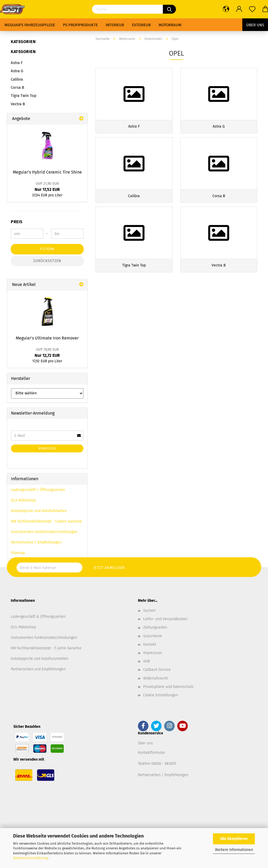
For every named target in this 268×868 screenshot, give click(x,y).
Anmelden (47, 448)
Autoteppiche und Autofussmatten (39, 659)
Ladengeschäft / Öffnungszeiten (38, 490)
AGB (146, 661)
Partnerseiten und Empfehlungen (38, 669)
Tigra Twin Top (24, 96)
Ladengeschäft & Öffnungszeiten (38, 617)
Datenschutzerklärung (30, 858)
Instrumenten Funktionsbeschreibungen (44, 532)
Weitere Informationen (234, 850)
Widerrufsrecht (156, 678)
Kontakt (150, 644)
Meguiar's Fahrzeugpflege (30, 25)
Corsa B (17, 87)
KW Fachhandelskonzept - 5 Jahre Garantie (47, 521)
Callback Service (157, 670)
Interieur (115, 25)
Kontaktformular (152, 753)
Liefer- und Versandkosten (165, 619)
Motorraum (170, 25)
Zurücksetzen (47, 261)
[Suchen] (169, 9)
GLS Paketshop (23, 500)
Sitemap (18, 553)
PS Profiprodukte (80, 25)
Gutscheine (153, 636)
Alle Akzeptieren (234, 839)
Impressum (152, 653)
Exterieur (141, 25)
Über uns (255, 25)
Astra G (17, 71)
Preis (17, 222)
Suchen (149, 611)
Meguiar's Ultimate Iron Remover (47, 338)
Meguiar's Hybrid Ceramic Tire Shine (47, 172)
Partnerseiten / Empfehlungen (36, 542)
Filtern (47, 249)
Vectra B (18, 104)
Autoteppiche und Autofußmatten (39, 511)
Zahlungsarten (155, 627)
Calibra (17, 79)
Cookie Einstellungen (161, 695)
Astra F (17, 63)
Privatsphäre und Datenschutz (168, 687)
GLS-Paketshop (23, 627)
